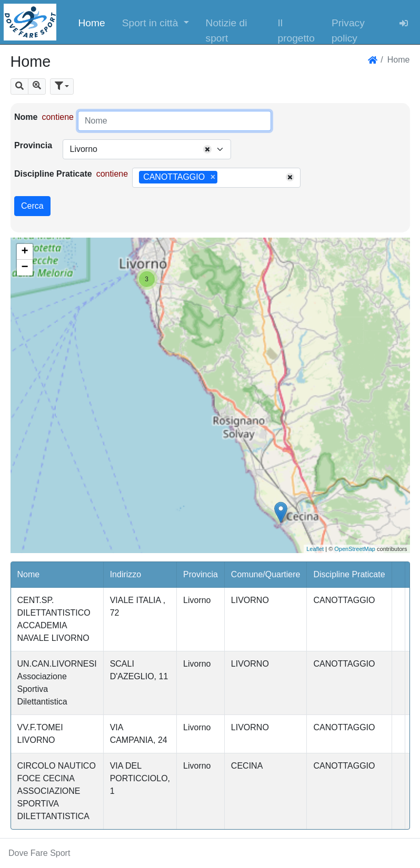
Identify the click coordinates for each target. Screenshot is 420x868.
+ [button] (24, 252)
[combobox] (147, 149)
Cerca (32, 206)
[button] (156, 22)
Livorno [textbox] (83, 149)
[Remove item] (213, 177)
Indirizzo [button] (126, 574)
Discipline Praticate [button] (349, 574)
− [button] (24, 268)
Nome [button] (29, 574)
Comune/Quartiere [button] (266, 574)
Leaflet (315, 549)
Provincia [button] (201, 574)
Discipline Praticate (53, 174)
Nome (26, 117)
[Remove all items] (207, 149)
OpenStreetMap (355, 549)
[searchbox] (224, 178)
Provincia (33, 145)
